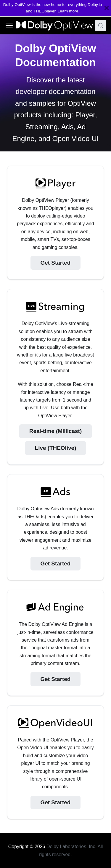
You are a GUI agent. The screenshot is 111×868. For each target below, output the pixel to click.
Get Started (56, 263)
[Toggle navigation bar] (9, 25)
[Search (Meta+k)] (101, 25)
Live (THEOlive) (56, 448)
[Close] (107, 8)
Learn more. (69, 11)
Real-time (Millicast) (55, 431)
